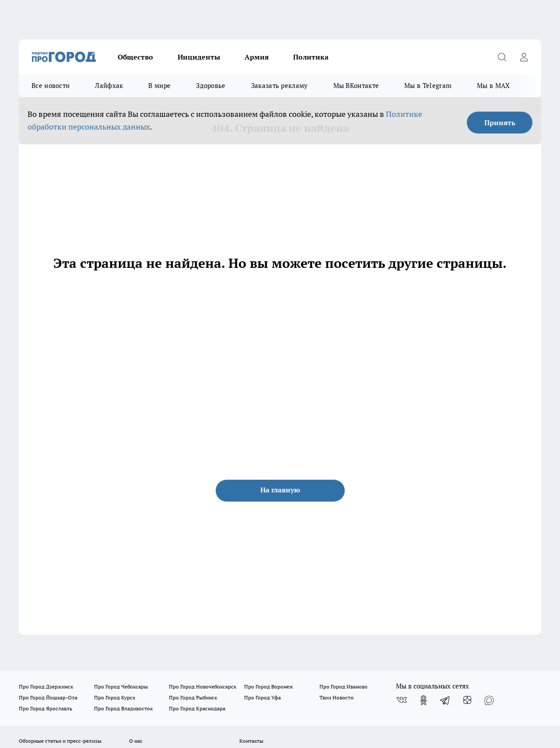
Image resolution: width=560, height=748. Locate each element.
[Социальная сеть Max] (489, 700)
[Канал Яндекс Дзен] (467, 700)
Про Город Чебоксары (121, 687)
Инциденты (199, 57)
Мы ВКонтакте (356, 86)
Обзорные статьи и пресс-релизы (60, 741)
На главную (280, 490)
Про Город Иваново (343, 687)
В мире (159, 86)
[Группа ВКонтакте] (402, 700)
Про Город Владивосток (123, 708)
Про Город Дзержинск (46, 687)
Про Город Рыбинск (193, 697)
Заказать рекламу (280, 86)
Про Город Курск (115, 697)
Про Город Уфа (262, 697)
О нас (136, 741)
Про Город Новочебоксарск (203, 687)
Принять (500, 123)
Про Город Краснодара (197, 708)
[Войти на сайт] (524, 57)
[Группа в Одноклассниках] (423, 700)
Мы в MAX (493, 86)
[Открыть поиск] (502, 57)
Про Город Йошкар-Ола (48, 697)
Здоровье (211, 86)
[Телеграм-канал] (445, 700)
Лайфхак (109, 86)
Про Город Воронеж (269, 687)
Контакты (251, 741)
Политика (311, 57)
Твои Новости (336, 697)
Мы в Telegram (428, 86)
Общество (135, 57)
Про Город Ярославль (45, 708)
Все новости (51, 86)
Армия (257, 57)
